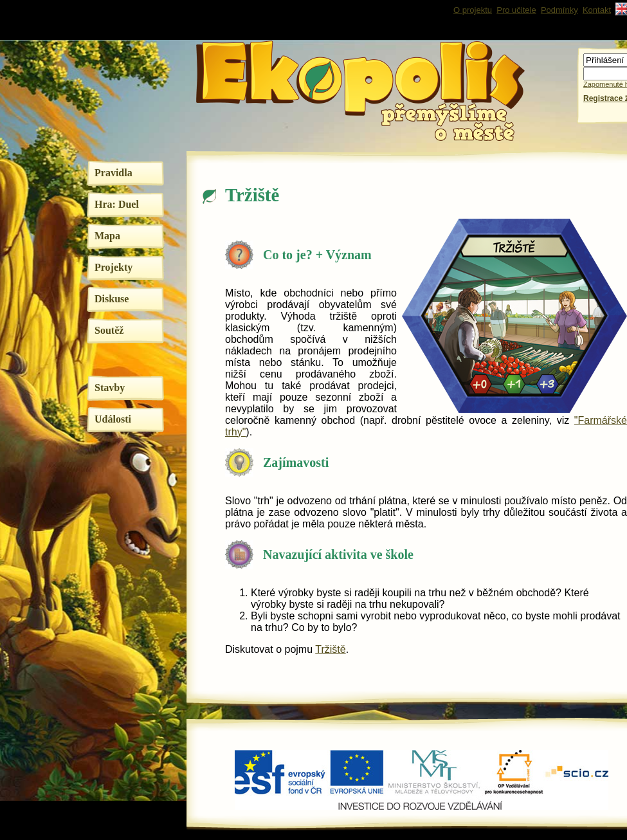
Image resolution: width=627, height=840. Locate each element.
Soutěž (109, 330)
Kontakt (597, 10)
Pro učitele (516, 10)
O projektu (473, 10)
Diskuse (112, 299)
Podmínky (559, 10)
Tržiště (330, 649)
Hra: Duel (117, 204)
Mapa (107, 236)
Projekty (114, 267)
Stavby (110, 388)
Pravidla (114, 173)
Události (113, 419)
